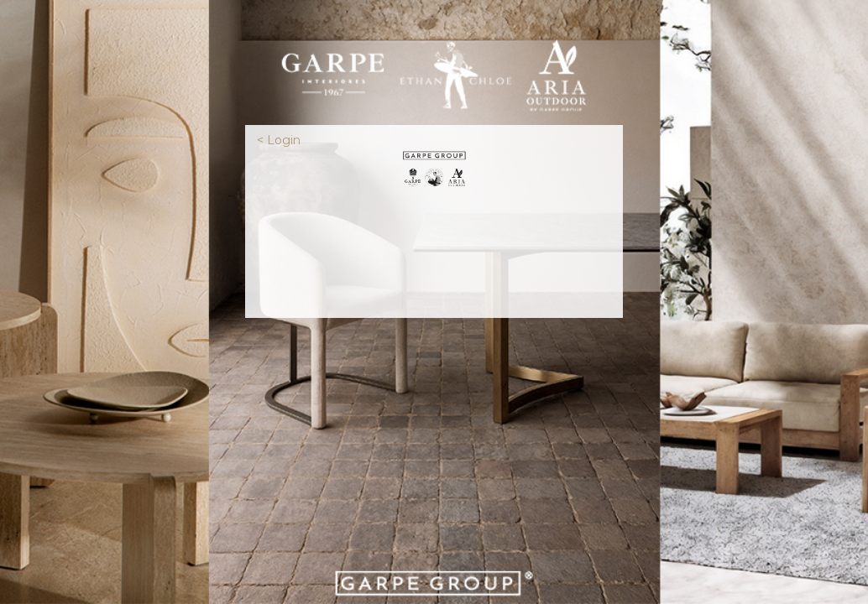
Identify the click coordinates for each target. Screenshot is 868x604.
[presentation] (434, 251)
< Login (279, 140)
